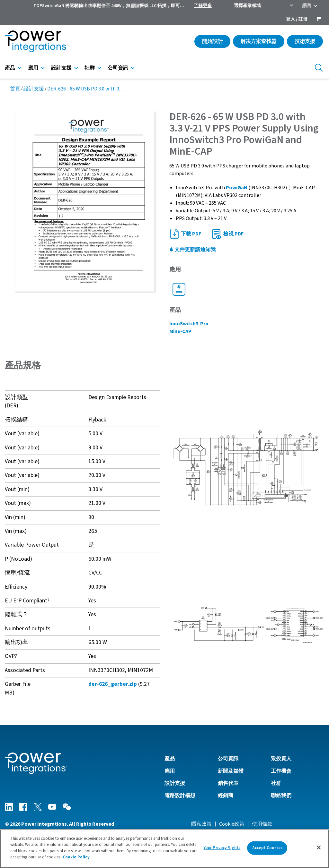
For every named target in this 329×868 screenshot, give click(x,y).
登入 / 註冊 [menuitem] (297, 19)
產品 (10, 68)
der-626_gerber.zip (113, 684)
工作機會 (281, 771)
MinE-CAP (180, 331)
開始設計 (212, 41)
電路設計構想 (180, 796)
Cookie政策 (232, 824)
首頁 (15, 89)
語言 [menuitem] (307, 6)
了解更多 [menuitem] (203, 6)
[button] (247, 467)
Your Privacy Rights (222, 848)
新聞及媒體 (231, 771)
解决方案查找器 (259, 41)
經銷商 (226, 796)
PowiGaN (237, 188)
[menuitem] (318, 20)
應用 (33, 68)
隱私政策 (201, 824)
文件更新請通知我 (192, 250)
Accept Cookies (267, 848)
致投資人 (281, 759)
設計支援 (61, 68)
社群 (90, 68)
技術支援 (305, 41)
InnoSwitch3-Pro (189, 324)
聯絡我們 (281, 796)
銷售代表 (228, 783)
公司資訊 (118, 68)
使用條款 (262, 824)
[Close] (319, 847)
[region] (164, 849)
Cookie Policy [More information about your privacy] (76, 857)
